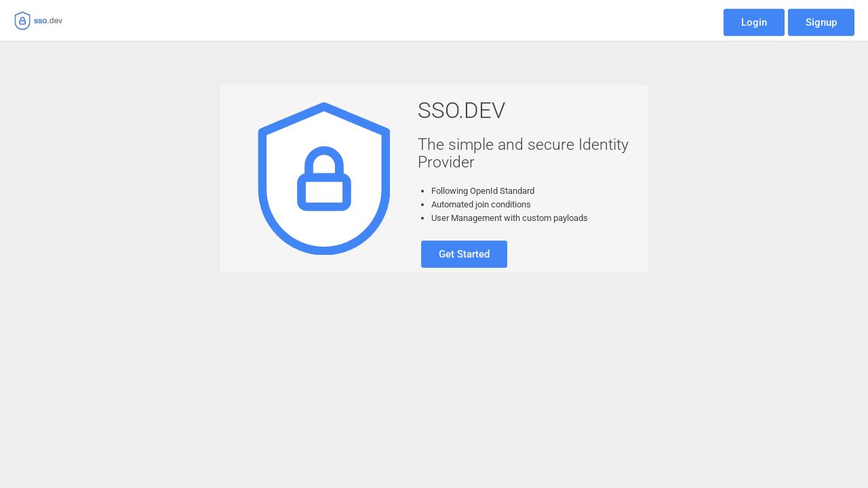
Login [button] (754, 22)
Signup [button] (821, 22)
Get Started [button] (464, 254)
